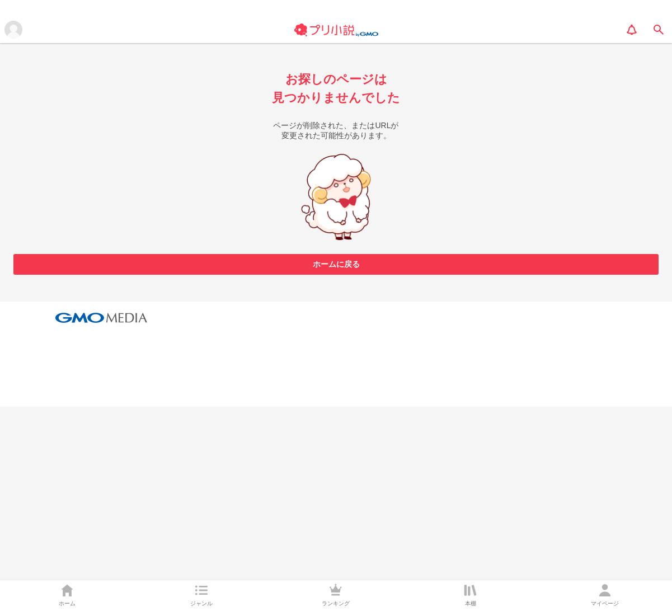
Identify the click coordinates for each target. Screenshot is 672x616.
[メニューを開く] (13, 30)
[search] (659, 30)
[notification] (632, 30)
